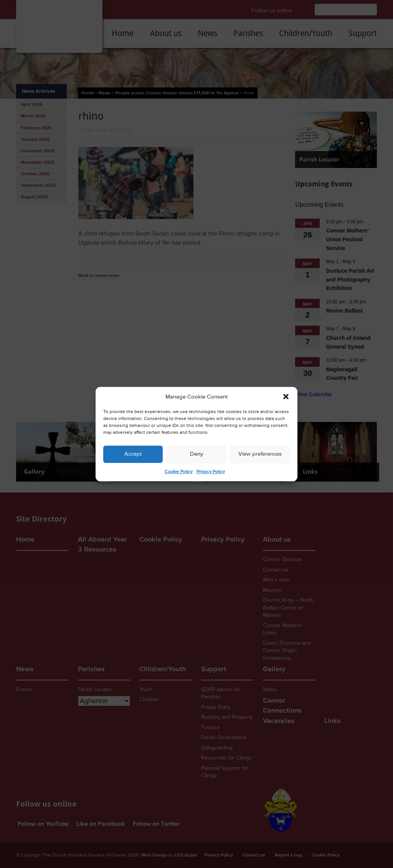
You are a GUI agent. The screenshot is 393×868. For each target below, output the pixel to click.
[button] (286, 397)
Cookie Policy (179, 472)
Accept (133, 454)
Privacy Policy (211, 472)
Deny (196, 454)
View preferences (260, 454)
